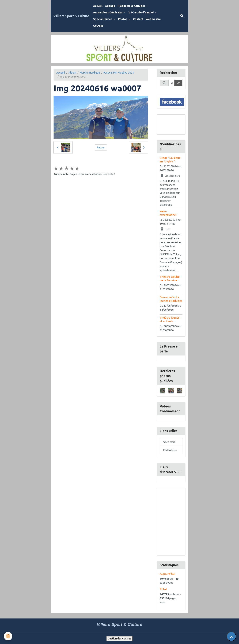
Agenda (110, 6)
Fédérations (170, 450)
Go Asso (98, 26)
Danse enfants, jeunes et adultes (171, 299)
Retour (101, 147)
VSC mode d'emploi (141, 12)
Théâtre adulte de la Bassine (170, 278)
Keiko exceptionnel (168, 213)
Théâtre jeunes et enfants (170, 319)
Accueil (98, 6)
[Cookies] (8, 636)
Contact (138, 19)
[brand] (71, 16)
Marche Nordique (90, 73)
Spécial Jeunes (103, 19)
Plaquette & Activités (132, 6)
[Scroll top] (231, 636)
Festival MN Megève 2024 (119, 73)
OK (179, 83)
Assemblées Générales (108, 12)
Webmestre (153, 19)
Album (72, 73)
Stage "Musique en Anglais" (170, 159)
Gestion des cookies (119, 639)
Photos (123, 19)
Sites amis (169, 442)
